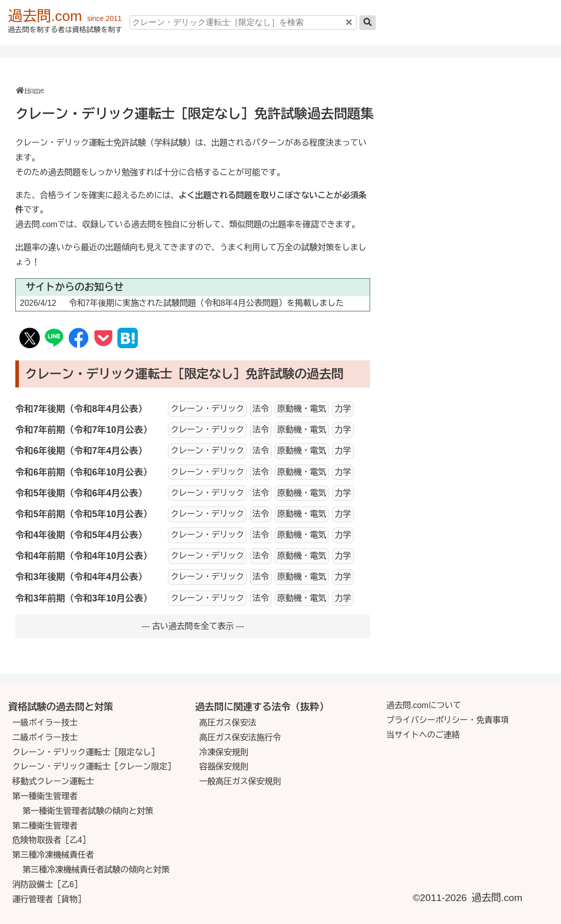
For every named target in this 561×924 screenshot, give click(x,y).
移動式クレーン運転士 (53, 781)
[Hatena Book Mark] (128, 340)
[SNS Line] (54, 339)
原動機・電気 (302, 409)
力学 (343, 409)
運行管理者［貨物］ (49, 899)
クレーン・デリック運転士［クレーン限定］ (94, 767)
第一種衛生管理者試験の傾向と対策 (88, 811)
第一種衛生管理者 (45, 796)
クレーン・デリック (207, 409)
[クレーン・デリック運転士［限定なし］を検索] (243, 22)
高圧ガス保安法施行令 (240, 737)
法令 (261, 409)
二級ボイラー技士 (45, 737)
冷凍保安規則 (224, 752)
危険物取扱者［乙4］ (51, 840)
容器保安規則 (224, 767)
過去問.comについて (424, 705)
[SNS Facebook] (79, 338)
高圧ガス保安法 (228, 723)
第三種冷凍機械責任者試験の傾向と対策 (96, 870)
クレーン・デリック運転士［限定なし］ (86, 752)
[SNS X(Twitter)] (30, 340)
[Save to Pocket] (103, 338)
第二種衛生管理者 (45, 826)
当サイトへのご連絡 (423, 735)
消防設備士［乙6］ (47, 884)
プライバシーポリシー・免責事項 (448, 720)
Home (34, 90)
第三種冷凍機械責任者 (53, 855)
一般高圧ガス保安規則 (240, 781)
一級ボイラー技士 (45, 723)
